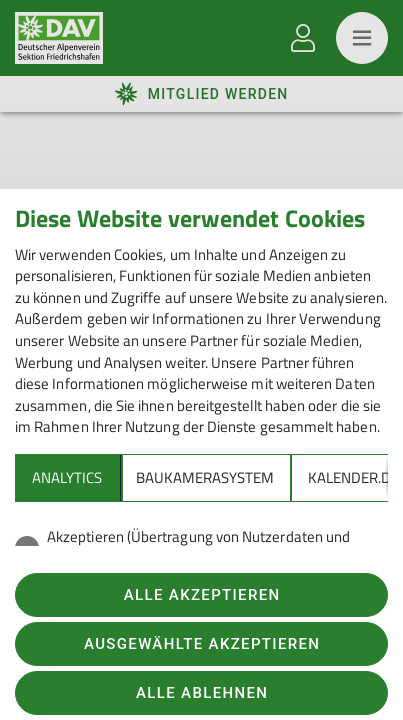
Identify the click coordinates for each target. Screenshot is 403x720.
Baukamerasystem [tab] (205, 477)
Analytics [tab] (67, 477)
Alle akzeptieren (202, 595)
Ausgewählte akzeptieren (202, 644)
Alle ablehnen (202, 693)
